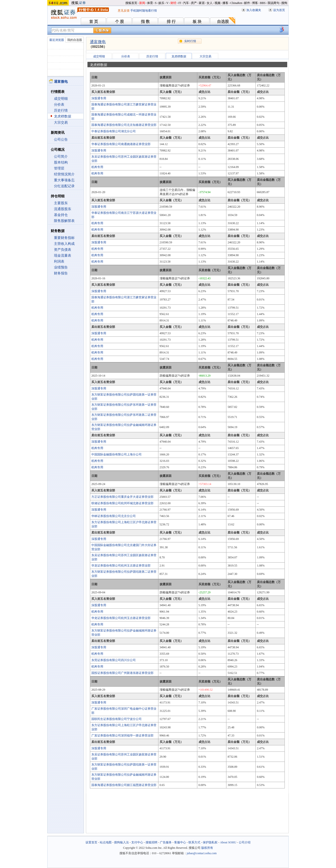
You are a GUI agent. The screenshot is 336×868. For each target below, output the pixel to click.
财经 (173, 3)
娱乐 (161, 3)
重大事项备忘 (64, 180)
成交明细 (61, 99)
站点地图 (106, 842)
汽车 (186, 3)
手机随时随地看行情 (144, 11)
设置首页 (91, 842)
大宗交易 (61, 123)
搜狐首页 (131, 3)
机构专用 (97, 167)
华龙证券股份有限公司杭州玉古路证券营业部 (121, 566)
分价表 (59, 105)
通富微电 (98, 42)
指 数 (145, 22)
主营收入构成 (64, 244)
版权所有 (207, 848)
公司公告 (61, 140)
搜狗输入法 (121, 842)
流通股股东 (63, 209)
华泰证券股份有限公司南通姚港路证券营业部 (121, 144)
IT (180, 3)
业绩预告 (61, 267)
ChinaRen (236, 3)
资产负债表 (63, 250)
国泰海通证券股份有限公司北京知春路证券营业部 (124, 125)
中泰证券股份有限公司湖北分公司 (114, 131)
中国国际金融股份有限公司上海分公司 (117, 454)
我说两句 (273, 3)
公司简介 (61, 157)
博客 (255, 3)
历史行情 (61, 110)
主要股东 (61, 203)
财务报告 (61, 273)
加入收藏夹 (254, 10)
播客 (225, 3)
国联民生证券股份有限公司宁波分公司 (117, 719)
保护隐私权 (210, 842)
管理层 (59, 168)
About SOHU (228, 842)
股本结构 (61, 162)
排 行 (171, 22)
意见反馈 (124, 11)
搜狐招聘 (151, 842)
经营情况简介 (64, 174)
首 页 (94, 22)
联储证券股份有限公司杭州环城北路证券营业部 (122, 503)
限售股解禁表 (64, 221)
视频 (218, 3)
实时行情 (190, 41)
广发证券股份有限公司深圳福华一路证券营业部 (122, 735)
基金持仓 (61, 215)
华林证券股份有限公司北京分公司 (114, 516)
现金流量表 (63, 256)
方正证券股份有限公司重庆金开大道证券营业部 (122, 497)
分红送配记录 (64, 186)
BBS (263, 3)
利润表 (59, 261)
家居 (202, 3)
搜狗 (284, 3)
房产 (194, 3)
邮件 (247, 3)
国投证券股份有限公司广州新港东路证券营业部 (122, 673)
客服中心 (180, 842)
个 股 (119, 22)
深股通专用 (99, 98)
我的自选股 (75, 40)
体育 (150, 3)
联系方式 (194, 842)
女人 (210, 3)
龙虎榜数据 (63, 116)
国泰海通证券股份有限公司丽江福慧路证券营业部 (124, 785)
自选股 (223, 22)
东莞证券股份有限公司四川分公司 (114, 660)
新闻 (142, 3)
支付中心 (137, 842)
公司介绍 (245, 842)
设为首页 (279, 10)
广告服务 (166, 842)
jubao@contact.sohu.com (202, 853)
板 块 (197, 22)
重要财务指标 (64, 238)
